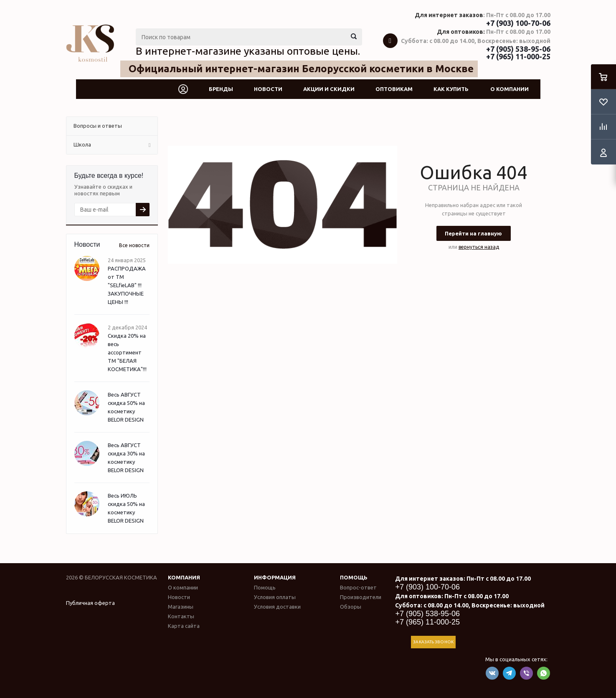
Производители (361, 597)
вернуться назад (479, 247)
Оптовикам (394, 89)
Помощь (354, 577)
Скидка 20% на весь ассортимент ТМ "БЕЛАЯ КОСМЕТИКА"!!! (127, 352)
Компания (184, 577)
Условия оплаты (275, 597)
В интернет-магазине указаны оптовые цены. (248, 51)
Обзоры (351, 607)
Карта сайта (184, 626)
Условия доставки (277, 607)
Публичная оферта (90, 603)
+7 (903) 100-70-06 (518, 23)
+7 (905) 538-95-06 (518, 49)
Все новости (134, 245)
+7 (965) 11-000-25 (518, 56)
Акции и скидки (329, 89)
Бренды (221, 89)
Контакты (181, 616)
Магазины (181, 607)
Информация (275, 577)
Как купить (451, 89)
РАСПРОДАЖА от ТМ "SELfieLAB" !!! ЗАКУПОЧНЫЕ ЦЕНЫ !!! (127, 285)
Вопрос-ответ (358, 587)
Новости (268, 89)
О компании (510, 89)
